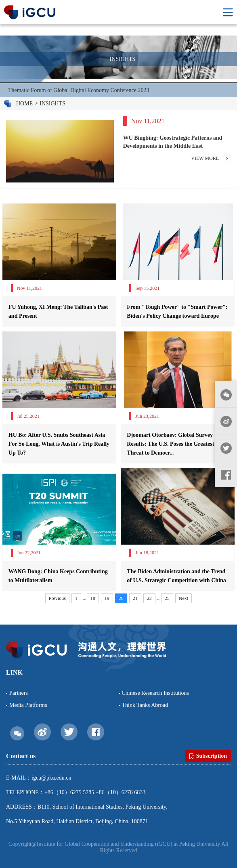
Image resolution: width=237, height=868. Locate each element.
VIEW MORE (205, 158)
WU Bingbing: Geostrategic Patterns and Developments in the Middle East (173, 142)
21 (135, 598)
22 (149, 598)
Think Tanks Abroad (145, 705)
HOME (24, 104)
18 (93, 598)
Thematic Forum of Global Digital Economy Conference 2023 (79, 90)
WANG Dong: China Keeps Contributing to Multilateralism (58, 576)
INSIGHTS (52, 104)
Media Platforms (28, 705)
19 (107, 598)
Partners (19, 693)
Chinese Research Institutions (155, 693)
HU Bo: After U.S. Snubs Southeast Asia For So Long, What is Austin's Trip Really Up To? (59, 444)
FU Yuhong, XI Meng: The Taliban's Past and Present (58, 311)
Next (184, 598)
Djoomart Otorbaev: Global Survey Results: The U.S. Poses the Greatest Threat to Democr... (170, 444)
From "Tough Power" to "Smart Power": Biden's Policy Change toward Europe (177, 311)
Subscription (208, 756)
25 (167, 598)
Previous (57, 598)
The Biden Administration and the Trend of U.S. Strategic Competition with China (176, 576)
